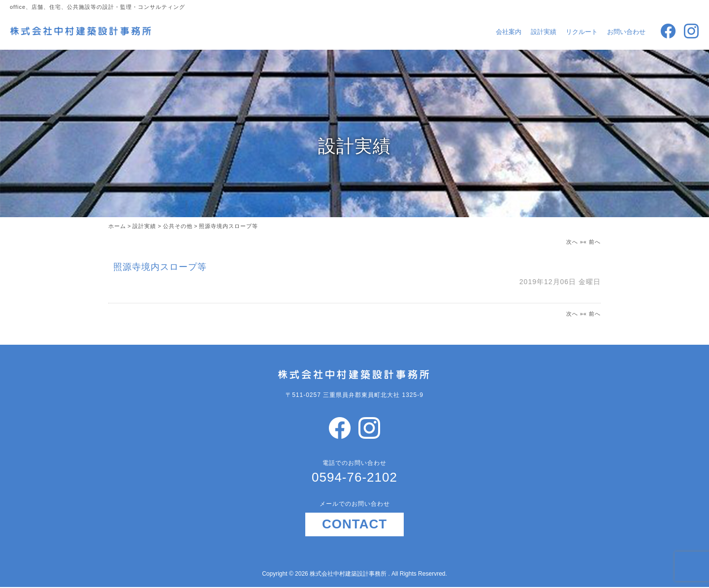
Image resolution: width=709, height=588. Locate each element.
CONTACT (354, 524)
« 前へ (592, 242)
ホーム (117, 226)
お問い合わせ (626, 32)
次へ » (575, 242)
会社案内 (509, 32)
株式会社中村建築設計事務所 (349, 574)
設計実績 (544, 32)
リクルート (582, 32)
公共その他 (178, 226)
